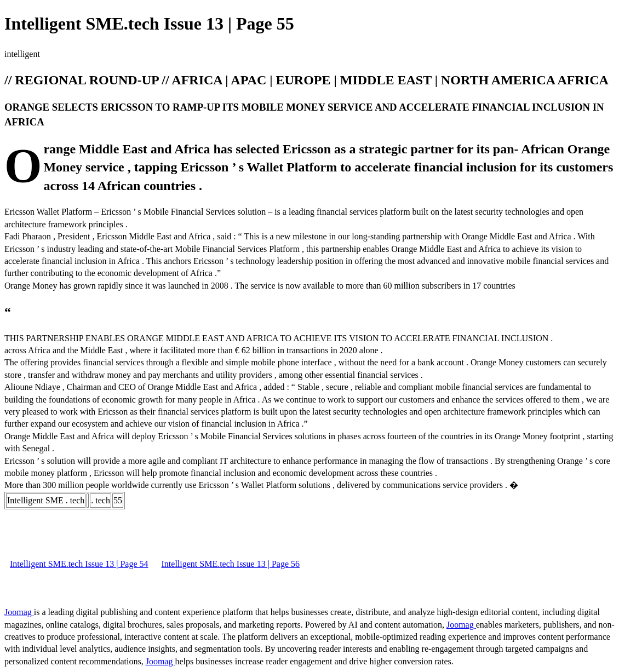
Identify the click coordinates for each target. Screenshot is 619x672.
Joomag (19, 612)
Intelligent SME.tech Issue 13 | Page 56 (231, 564)
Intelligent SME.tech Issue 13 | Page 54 (79, 564)
